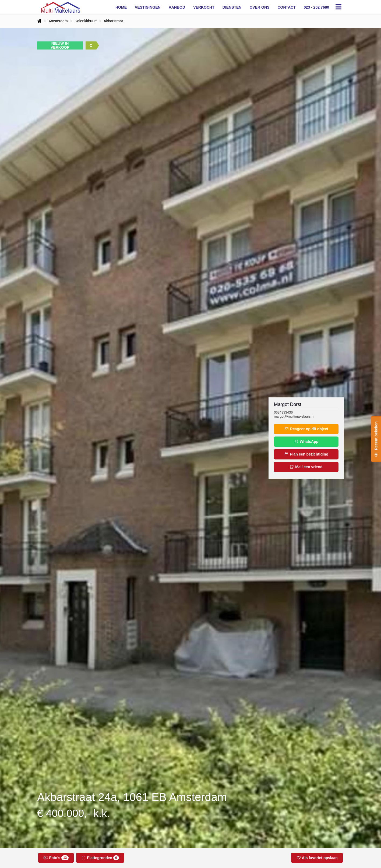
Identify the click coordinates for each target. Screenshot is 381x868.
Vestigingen (148, 7)
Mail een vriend (306, 467)
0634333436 (283, 412)
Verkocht (204, 7)
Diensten (232, 7)
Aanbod (177, 7)
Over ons (259, 7)
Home (121, 7)
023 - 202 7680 (316, 7)
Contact (286, 7)
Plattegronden (100, 858)
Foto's (56, 858)
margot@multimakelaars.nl (294, 417)
